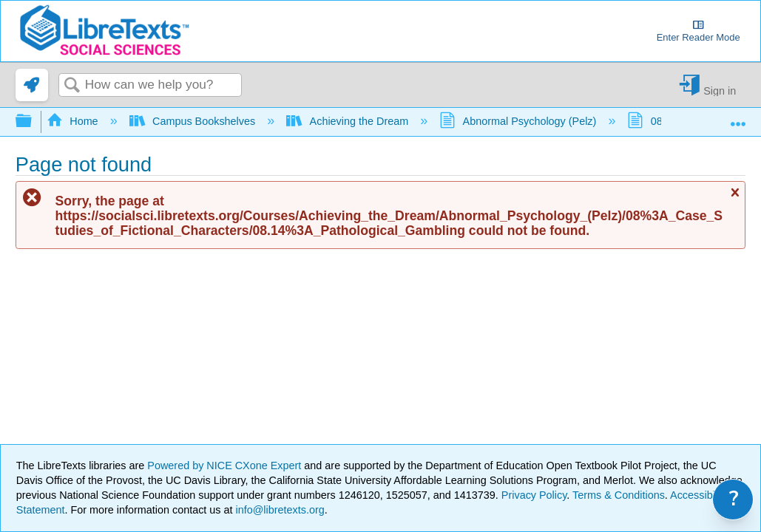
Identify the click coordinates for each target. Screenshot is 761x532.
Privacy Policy (534, 495)
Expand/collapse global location (738, 117)
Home (74, 121)
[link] (32, 85)
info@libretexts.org (279, 510)
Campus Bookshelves (194, 121)
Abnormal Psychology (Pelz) (519, 121)
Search (72, 86)
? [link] (734, 499)
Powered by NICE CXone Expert (226, 465)
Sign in (720, 91)
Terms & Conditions (619, 495)
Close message (734, 198)
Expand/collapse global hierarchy (33, 122)
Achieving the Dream (349, 121)
